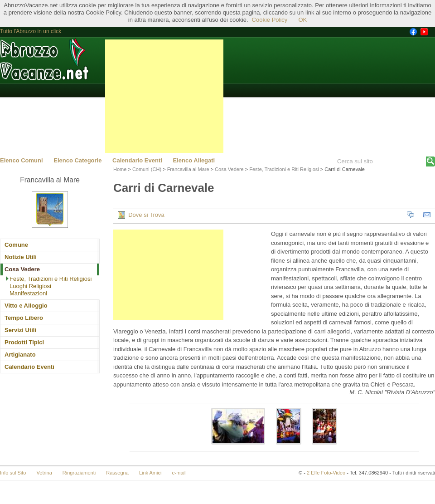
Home (120, 169)
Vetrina (44, 473)
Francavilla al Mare (188, 169)
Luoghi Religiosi (30, 286)
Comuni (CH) (147, 169)
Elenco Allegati (194, 160)
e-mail (179, 473)
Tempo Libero (24, 318)
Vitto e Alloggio (26, 306)
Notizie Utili (21, 257)
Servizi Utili (20, 330)
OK (302, 20)
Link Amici (150, 473)
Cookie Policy (270, 20)
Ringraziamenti (79, 473)
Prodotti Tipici (24, 342)
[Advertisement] (164, 96)
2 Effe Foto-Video (326, 473)
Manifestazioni (28, 293)
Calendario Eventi (137, 160)
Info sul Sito (13, 473)
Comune (16, 245)
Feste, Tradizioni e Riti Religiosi (51, 279)
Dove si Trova (141, 215)
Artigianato (20, 355)
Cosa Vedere (22, 269)
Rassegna (117, 473)
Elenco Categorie (77, 160)
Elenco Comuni (22, 160)
